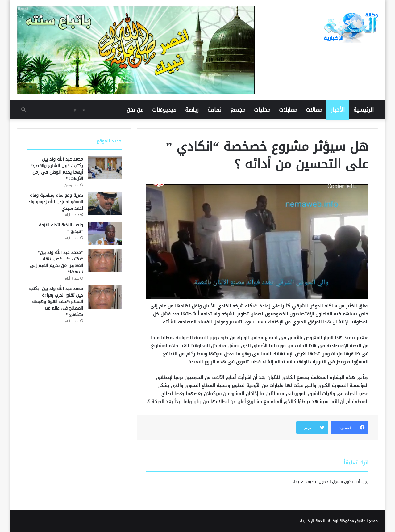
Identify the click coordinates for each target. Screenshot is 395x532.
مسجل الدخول (331, 481)
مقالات (314, 110)
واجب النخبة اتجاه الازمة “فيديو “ (61, 228)
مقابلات (288, 110)
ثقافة (214, 110)
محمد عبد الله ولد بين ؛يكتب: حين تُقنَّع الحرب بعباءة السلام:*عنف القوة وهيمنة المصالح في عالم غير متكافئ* (56, 302)
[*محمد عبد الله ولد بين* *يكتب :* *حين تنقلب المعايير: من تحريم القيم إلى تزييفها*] (105, 261)
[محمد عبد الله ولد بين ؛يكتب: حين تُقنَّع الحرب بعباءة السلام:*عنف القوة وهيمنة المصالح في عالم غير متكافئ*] (105, 297)
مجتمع (238, 110)
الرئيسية (364, 110)
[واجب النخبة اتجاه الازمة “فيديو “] (105, 233)
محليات (262, 110)
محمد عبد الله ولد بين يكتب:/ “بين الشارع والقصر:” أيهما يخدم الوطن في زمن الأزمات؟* (57, 169)
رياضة (192, 110)
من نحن (135, 110)
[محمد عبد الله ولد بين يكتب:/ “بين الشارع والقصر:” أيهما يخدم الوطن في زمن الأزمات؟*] (105, 168)
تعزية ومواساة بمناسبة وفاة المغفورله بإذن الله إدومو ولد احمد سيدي (56, 202)
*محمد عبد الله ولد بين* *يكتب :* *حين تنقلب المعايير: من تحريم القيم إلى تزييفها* (56, 262)
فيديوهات (164, 110)
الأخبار (338, 110)
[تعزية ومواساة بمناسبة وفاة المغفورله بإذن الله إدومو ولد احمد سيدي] (105, 204)
